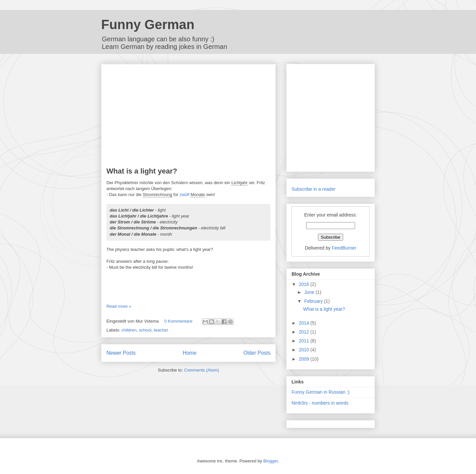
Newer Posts (121, 353)
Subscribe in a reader (314, 189)
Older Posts (257, 353)
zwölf (184, 195)
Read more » (119, 306)
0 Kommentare (178, 321)
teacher (161, 330)
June (310, 292)
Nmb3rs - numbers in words (320, 403)
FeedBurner (344, 248)
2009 (305, 359)
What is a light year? (142, 171)
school (145, 330)
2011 (305, 341)
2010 (305, 350)
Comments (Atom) (201, 370)
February (314, 301)
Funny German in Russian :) (320, 392)
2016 (305, 284)
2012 (305, 332)
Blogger (270, 461)
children (129, 330)
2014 (305, 323)
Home (190, 353)
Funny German (148, 24)
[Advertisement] (188, 116)
